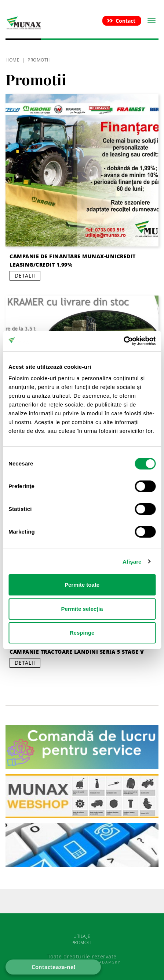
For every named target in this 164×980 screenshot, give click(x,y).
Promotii (39, 60)
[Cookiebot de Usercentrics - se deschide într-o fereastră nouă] (123, 341)
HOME (12, 60)
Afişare (132, 562)
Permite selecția (82, 609)
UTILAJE (82, 936)
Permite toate (82, 585)
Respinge (82, 633)
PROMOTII (82, 942)
